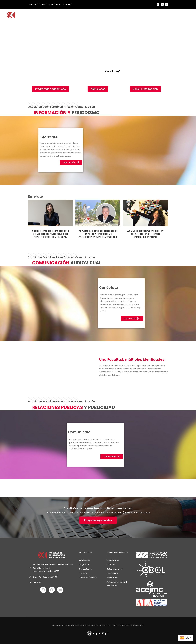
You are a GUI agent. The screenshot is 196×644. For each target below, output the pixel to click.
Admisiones (84, 560)
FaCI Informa (171, 15)
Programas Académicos (97, 15)
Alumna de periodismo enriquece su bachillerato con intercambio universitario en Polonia (145, 234)
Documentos (113, 560)
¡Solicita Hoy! (67, 4)
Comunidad (139, 15)
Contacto (187, 15)
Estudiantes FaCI (121, 15)
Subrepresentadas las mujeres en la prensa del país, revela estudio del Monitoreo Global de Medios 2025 (50, 234)
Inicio (51, 15)
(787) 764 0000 (40, 577)
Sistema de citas (115, 569)
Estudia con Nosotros (70, 15)
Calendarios (112, 573)
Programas (84, 565)
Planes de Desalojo (88, 578)
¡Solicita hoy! (112, 71)
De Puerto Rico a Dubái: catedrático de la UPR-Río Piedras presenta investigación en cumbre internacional (98, 234)
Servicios (111, 565)
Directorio (38, 582)
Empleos (83, 573)
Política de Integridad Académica (117, 584)
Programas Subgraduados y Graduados (44, 4)
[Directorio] (30, 583)
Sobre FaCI (155, 15)
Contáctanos (85, 569)
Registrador (112, 578)
